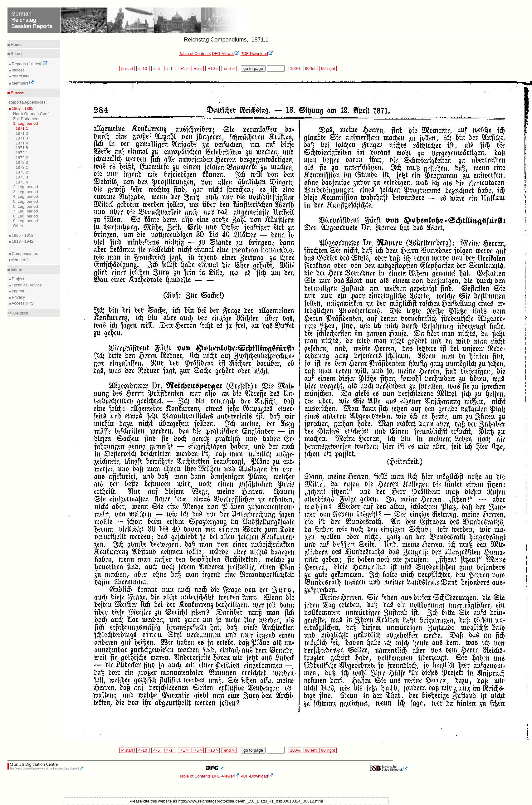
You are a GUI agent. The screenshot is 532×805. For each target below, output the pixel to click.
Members (22, 83)
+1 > (184, 68)
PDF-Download (257, 54)
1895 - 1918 (22, 235)
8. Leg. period (26, 216)
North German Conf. (31, 114)
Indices (18, 70)
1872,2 (22, 158)
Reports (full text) (29, 64)
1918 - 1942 (22, 241)
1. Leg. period (26, 123)
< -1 (170, 68)
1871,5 (22, 148)
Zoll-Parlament (26, 119)
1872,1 (22, 153)
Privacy (18, 297)
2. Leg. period (26, 187)
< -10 (143, 68)
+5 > (198, 68)
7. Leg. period (26, 211)
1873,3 (22, 177)
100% (295, 68)
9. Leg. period (26, 221)
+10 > (212, 68)
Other (18, 226)
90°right (328, 68)
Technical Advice (26, 285)
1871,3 (22, 138)
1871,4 (22, 143)
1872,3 (22, 162)
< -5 (157, 68)
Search (17, 54)
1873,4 (22, 182)
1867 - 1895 (22, 108)
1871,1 (22, 128)
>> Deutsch (18, 313)
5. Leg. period (26, 201)
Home (16, 44)
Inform (16, 269)
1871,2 (22, 133)
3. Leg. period (26, 192)
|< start (127, 68)
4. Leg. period (26, 196)
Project (17, 279)
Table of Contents (195, 54)
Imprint (17, 291)
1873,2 (22, 172)
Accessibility (22, 303)
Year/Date (20, 76)
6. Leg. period (26, 206)
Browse (17, 93)
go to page (253, 68)
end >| (229, 68)
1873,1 (22, 167)
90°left (311, 68)
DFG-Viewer (226, 54)
